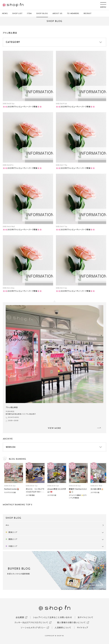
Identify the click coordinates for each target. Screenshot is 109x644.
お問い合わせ (66, 617)
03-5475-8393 (13, 417)
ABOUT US (57, 14)
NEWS (5, 14)
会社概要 (20, 617)
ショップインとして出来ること (46, 617)
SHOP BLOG (42, 14)
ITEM (29, 14)
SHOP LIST (17, 14)
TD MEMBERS (73, 14)
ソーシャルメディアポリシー (33, 627)
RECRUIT (88, 14)
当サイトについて (86, 617)
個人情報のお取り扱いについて (71, 622)
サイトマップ (83, 627)
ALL (7, 525)
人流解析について (63, 627)
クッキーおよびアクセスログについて (31, 622)
